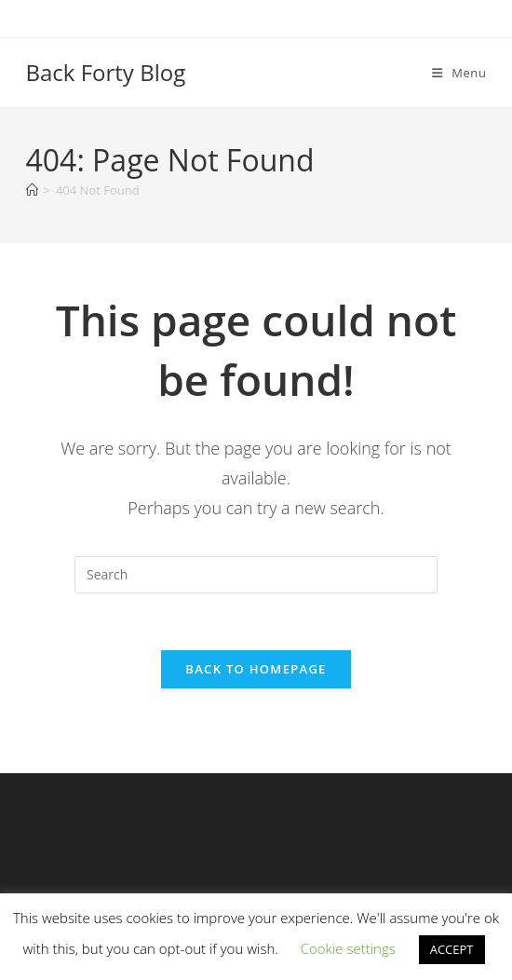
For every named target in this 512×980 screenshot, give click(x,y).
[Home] (32, 190)
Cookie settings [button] (348, 948)
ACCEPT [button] (452, 949)
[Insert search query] (256, 575)
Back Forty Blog (106, 72)
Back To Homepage (256, 669)
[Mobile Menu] (459, 73)
